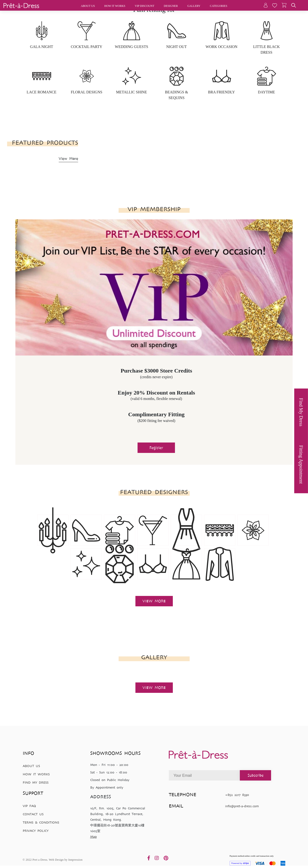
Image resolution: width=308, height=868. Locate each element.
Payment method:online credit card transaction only (258, 860)
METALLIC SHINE (132, 92)
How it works (115, 6)
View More (68, 158)
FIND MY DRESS (36, 783)
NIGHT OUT (176, 47)
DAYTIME (266, 92)
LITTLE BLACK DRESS (266, 50)
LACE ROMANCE (42, 92)
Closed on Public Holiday (110, 780)
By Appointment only (107, 788)
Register (156, 448)
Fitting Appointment (301, 465)
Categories (219, 6)
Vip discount (145, 6)
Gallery (194, 6)
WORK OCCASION (221, 47)
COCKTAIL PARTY (87, 47)
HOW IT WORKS (36, 774)
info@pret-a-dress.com (242, 806)
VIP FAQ (29, 806)
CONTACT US (33, 814)
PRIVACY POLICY (36, 831)
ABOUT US (31, 766)
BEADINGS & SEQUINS (176, 95)
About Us (88, 6)
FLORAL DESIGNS (87, 92)
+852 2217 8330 (237, 795)
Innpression (75, 860)
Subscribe (256, 775)
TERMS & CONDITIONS (41, 822)
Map (94, 837)
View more (154, 601)
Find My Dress (301, 412)
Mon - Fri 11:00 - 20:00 (109, 765)
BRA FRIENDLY (222, 92)
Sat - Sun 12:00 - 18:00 (109, 772)
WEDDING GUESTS (132, 47)
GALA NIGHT (42, 47)
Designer (171, 6)
